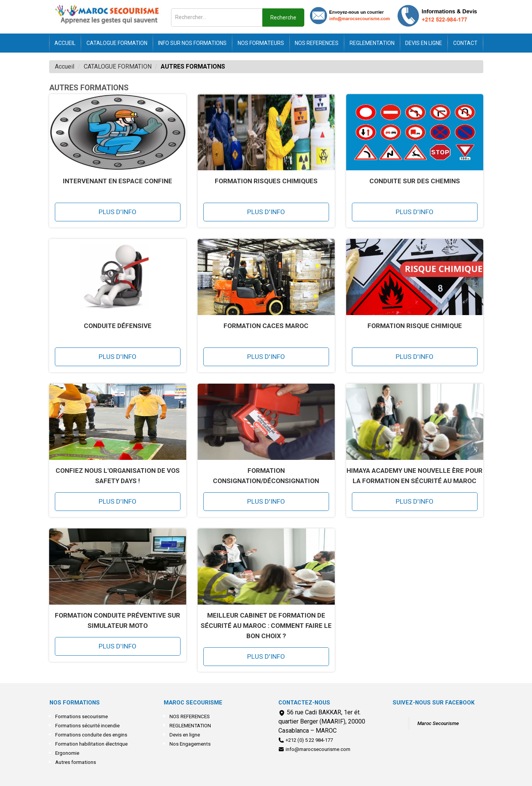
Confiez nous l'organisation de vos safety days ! (118, 476)
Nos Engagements (190, 744)
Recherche (283, 18)
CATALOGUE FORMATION (117, 43)
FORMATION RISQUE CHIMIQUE (415, 326)
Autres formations (76, 762)
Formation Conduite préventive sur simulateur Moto (117, 620)
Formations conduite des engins (91, 735)
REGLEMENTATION (372, 43)
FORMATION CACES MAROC (266, 326)
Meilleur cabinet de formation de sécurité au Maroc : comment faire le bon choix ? (266, 626)
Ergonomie (67, 753)
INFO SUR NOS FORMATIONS (192, 43)
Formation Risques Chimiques (266, 181)
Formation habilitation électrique (91, 744)
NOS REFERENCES (317, 43)
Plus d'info (117, 212)
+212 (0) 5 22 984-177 (309, 740)
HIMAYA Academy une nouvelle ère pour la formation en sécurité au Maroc (415, 476)
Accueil (65, 43)
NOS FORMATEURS (261, 43)
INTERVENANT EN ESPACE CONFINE (117, 181)
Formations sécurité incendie (87, 726)
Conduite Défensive (118, 326)
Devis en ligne (424, 43)
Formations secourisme (81, 716)
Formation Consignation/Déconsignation (266, 476)
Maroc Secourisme (438, 723)
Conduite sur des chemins (415, 181)
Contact (465, 43)
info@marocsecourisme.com (318, 749)
